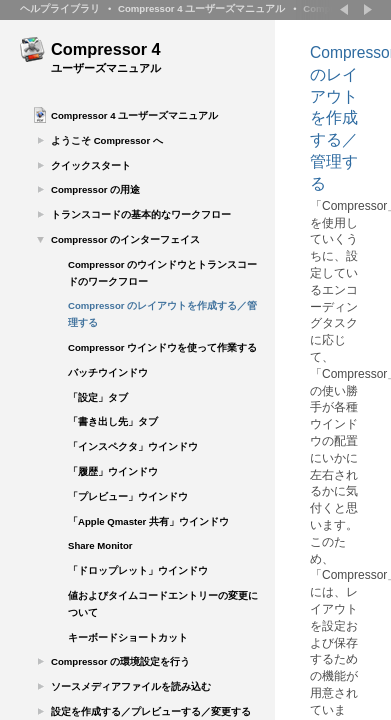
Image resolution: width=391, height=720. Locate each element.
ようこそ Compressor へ (107, 140)
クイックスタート (91, 165)
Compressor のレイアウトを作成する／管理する (162, 314)
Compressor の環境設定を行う (120, 661)
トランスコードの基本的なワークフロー (141, 214)
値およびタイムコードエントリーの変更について (163, 604)
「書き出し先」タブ (113, 421)
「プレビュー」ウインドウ (128, 496)
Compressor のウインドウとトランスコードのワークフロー (162, 273)
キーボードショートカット (128, 637)
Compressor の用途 (95, 189)
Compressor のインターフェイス (125, 239)
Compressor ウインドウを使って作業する (162, 347)
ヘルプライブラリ (60, 8)
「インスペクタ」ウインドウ (133, 446)
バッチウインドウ (108, 372)
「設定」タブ (98, 397)
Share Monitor (100, 545)
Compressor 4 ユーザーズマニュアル (201, 8)
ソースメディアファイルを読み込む (131, 686)
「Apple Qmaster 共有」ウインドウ (148, 521)
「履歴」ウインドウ (113, 471)
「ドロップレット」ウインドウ (138, 570)
